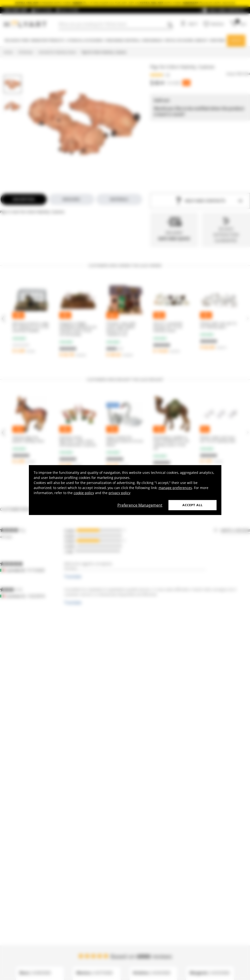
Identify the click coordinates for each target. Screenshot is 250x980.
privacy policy (119, 493)
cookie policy (84, 493)
